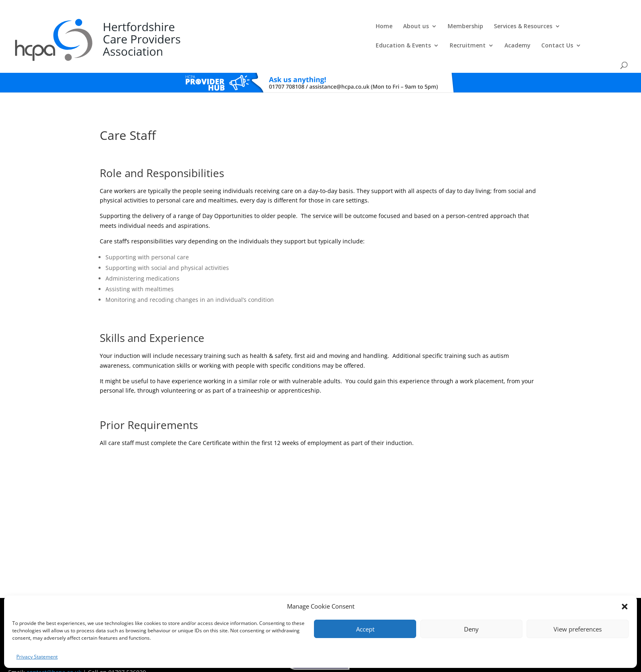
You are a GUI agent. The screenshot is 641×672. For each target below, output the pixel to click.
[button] (625, 607)
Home (189, 27)
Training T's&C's (361, 594)
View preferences (578, 629)
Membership (270, 27)
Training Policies (401, 594)
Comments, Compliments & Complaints (262, 594)
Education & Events (404, 27)
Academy (518, 27)
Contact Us (558, 27)
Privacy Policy (324, 594)
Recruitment (468, 27)
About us (221, 27)
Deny (471, 629)
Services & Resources (328, 27)
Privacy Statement (37, 657)
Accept (365, 629)
